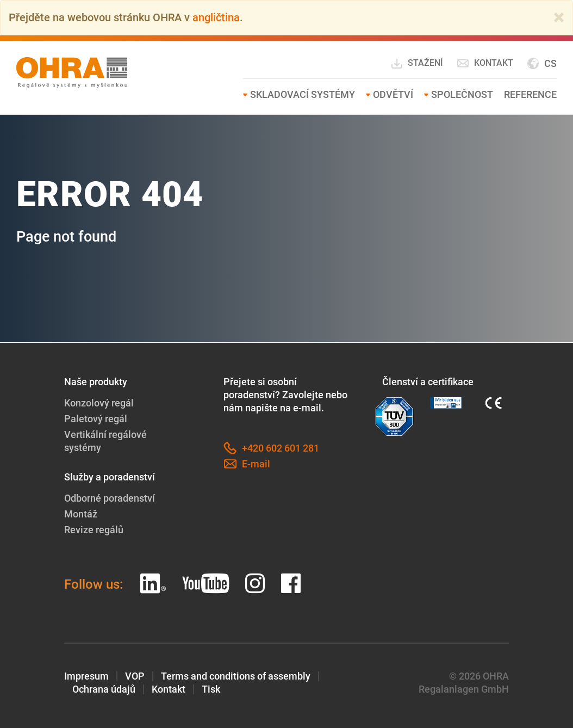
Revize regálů (94, 529)
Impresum (86, 675)
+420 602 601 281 (271, 448)
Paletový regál (96, 418)
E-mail (247, 464)
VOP (135, 675)
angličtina (216, 17)
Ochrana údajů (104, 689)
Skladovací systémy (303, 94)
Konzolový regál (99, 402)
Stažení (417, 63)
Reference (530, 94)
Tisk (211, 689)
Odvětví (393, 94)
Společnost (462, 94)
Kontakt (485, 63)
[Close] (559, 17)
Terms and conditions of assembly (236, 675)
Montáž (81, 513)
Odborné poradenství (110, 498)
